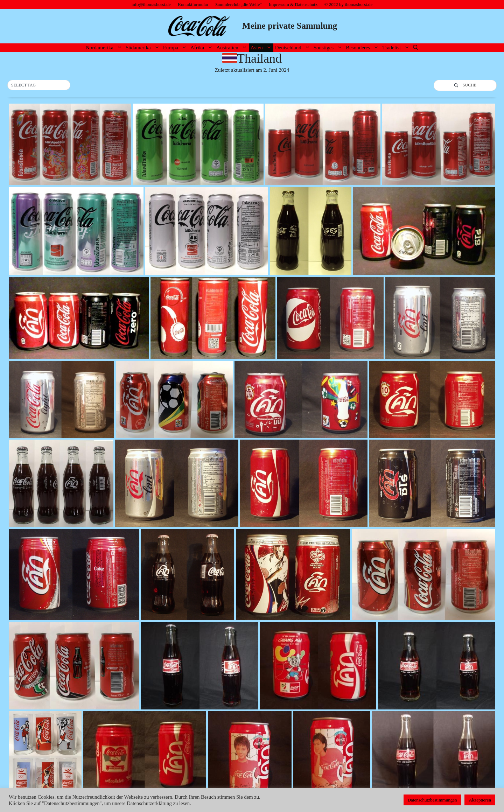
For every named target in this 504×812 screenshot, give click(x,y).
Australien (232, 48)
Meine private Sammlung (290, 26)
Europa (176, 48)
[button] (39, 85)
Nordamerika (105, 48)
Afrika (202, 48)
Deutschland (293, 48)
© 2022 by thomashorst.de (349, 4)
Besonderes (363, 48)
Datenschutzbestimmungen (432, 800)
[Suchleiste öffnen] (416, 48)
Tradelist (397, 48)
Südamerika (143, 48)
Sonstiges (329, 48)
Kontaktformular (193, 4)
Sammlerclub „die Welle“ (239, 4)
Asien (262, 48)
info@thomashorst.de (151, 4)
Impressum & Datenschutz (293, 4)
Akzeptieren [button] (480, 800)
